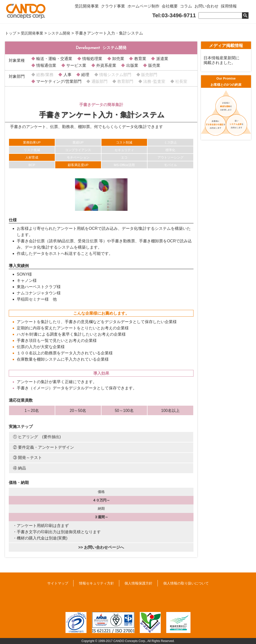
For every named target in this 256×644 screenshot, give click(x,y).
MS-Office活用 (124, 165)
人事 (67, 74)
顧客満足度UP (78, 165)
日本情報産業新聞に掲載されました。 (221, 60)
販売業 (153, 65)
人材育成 (32, 157)
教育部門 (125, 81)
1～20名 (32, 410)
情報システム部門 (115, 74)
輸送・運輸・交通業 (54, 58)
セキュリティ (124, 150)
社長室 (181, 81)
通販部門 (99, 81)
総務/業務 (44, 74)
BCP (32, 165)
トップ (11, 33)
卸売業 (118, 58)
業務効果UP (32, 142)
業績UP (78, 142)
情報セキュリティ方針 (96, 583)
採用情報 (239, 8)
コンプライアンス (78, 150)
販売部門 (149, 74)
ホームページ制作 (147, 8)
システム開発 (62, 33)
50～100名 (124, 410)
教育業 (139, 58)
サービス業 (76, 65)
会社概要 (175, 8)
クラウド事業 (115, 8)
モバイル (170, 165)
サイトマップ (58, 583)
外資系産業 (106, 65)
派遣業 (161, 58)
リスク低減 (32, 150)
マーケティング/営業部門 (58, 81)
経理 (85, 74)
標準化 (170, 150)
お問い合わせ (215, 8)
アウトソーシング (170, 157)
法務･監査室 (154, 81)
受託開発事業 (87, 8)
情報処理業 (92, 58)
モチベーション (78, 157)
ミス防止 (170, 142)
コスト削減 (124, 142)
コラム (193, 8)
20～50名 (78, 410)
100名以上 (170, 410)
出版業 (131, 65)
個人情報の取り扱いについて (186, 583)
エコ (124, 157)
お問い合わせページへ (104, 547)
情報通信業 (46, 65)
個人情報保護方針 (138, 583)
